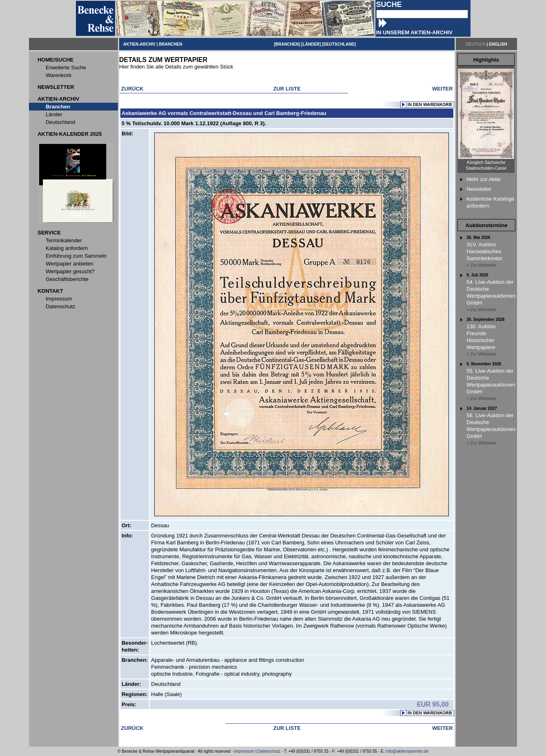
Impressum (244, 751)
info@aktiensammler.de (407, 751)
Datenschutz (269, 751)
